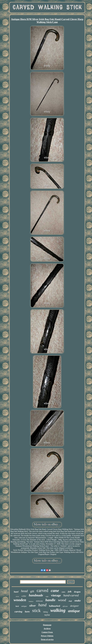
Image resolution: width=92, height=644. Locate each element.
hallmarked (55, 606)
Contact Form (47, 632)
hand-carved (71, 595)
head (24, 591)
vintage (56, 595)
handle (50, 600)
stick (36, 610)
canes (63, 592)
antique (74, 611)
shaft (70, 601)
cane (55, 591)
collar (24, 596)
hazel (16, 592)
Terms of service (47, 640)
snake (78, 601)
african (65, 606)
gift (32, 591)
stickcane (39, 601)
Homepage (47, 625)
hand (42, 605)
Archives (47, 629)
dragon (77, 592)
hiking (45, 612)
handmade (36, 595)
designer (74, 606)
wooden (20, 600)
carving (18, 612)
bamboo (31, 601)
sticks (17, 596)
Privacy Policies (47, 636)
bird (17, 606)
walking (58, 610)
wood (62, 600)
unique (24, 606)
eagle (47, 596)
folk (70, 592)
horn (27, 612)
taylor (47, 615)
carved (42, 591)
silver (33, 606)
